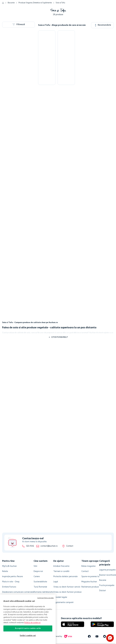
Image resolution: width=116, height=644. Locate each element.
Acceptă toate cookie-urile (28, 628)
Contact (70, 546)
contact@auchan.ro (49, 546)
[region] (28, 619)
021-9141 (30, 546)
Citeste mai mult (60, 337)
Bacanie (11, 3)
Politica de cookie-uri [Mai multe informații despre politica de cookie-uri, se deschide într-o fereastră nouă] (32, 623)
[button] (110, 638)
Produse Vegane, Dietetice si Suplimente (35, 3)
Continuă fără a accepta (45, 598)
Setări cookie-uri (28, 636)
